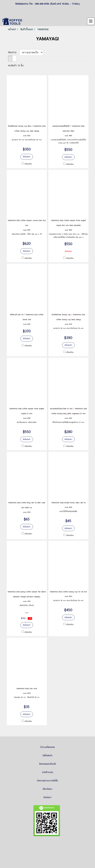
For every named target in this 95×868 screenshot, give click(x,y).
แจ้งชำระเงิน (48, 772)
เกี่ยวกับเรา (47, 789)
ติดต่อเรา (47, 797)
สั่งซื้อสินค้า (27, 157)
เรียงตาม (14, 52)
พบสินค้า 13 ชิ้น (16, 65)
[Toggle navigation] (91, 21)
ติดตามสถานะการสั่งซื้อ (47, 781)
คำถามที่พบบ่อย (48, 747)
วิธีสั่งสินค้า (47, 755)
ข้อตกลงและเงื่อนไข (48, 764)
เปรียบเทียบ (28, 164)
